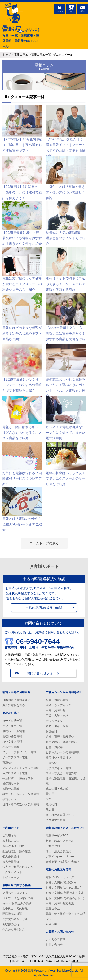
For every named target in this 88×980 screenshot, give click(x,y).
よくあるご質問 (56, 939)
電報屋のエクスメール (42, 971)
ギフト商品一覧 (12, 726)
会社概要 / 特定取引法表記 (62, 862)
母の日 (50, 794)
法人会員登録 (11, 862)
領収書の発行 (11, 924)
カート (71, 8)
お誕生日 (51, 731)
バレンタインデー (57, 721)
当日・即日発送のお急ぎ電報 (21, 804)
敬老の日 (51, 804)
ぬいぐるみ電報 (12, 742)
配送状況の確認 (12, 914)
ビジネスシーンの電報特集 (63, 752)
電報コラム (53, 909)
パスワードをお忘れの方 (18, 898)
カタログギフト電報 (15, 773)
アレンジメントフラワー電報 (21, 768)
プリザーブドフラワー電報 (19, 752)
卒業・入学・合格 (57, 716)
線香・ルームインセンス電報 (21, 794)
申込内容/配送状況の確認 (44, 608)
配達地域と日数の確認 (16, 851)
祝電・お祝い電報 (57, 700)
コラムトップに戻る (44, 543)
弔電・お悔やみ (56, 710)
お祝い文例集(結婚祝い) (61, 882)
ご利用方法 (9, 836)
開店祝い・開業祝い (58, 758)
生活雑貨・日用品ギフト (18, 778)
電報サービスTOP (57, 836)
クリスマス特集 (56, 820)
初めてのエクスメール (60, 841)
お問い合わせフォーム (43, 673)
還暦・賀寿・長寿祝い (60, 737)
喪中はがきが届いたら (60, 815)
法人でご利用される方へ (18, 867)
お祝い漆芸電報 (12, 736)
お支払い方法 (11, 841)
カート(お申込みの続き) (17, 903)
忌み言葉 (51, 924)
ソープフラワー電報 (15, 757)
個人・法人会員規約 (58, 851)
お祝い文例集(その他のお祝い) (65, 898)
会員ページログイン (15, 893)
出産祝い (51, 763)
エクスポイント (12, 872)
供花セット (9, 799)
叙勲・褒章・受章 (57, 726)
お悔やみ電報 (11, 789)
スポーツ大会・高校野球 (61, 773)
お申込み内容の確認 (15, 909)
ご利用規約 (53, 846)
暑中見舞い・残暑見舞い (61, 742)
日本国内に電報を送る (16, 700)
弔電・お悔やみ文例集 (60, 903)
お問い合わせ (54, 945)
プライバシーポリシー (60, 857)
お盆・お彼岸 (54, 747)
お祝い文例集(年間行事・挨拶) (65, 893)
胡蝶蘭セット (11, 783)
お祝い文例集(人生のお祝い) (64, 888)
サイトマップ (11, 877)
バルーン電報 (11, 747)
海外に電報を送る (14, 705)
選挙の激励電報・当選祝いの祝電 (65, 781)
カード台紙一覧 (12, 721)
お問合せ (83, 8)
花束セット (9, 763)
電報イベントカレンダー (61, 877)
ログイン (59, 8)
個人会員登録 (11, 857)
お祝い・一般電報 (14, 731)
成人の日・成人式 (57, 789)
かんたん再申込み (14, 930)
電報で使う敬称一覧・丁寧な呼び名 (65, 916)
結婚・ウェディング (58, 705)
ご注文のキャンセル (15, 919)
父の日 (50, 799)
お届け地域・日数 (14, 846)
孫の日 (50, 810)
